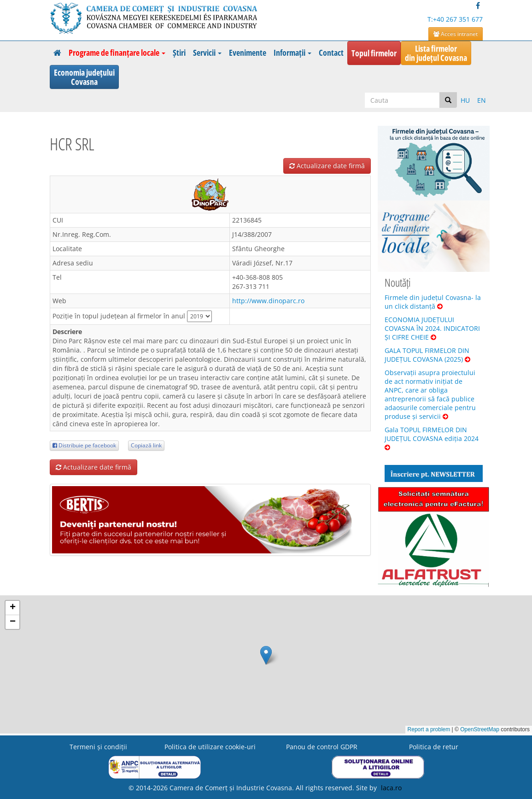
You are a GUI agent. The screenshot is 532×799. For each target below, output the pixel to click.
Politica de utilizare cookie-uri (210, 747)
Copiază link (146, 445)
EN (482, 100)
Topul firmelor (374, 53)
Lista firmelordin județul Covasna (436, 53)
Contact (331, 53)
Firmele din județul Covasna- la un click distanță (433, 302)
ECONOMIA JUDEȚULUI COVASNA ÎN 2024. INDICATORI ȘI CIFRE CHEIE (432, 328)
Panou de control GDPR (322, 747)
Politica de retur (434, 747)
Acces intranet (456, 34)
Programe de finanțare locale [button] (117, 53)
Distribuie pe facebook (84, 445)
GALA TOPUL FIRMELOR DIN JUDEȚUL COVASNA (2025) (427, 355)
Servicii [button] (207, 53)
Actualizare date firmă (327, 166)
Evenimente (248, 53)
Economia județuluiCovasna (84, 77)
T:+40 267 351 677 (455, 19)
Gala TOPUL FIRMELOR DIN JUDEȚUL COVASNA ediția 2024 (432, 438)
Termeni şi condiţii (98, 747)
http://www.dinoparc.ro (268, 301)
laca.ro (391, 788)
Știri (179, 53)
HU (465, 100)
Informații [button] (292, 53)
